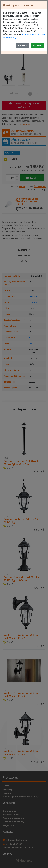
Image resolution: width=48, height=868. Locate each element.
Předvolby (22, 45)
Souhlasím (37, 45)
